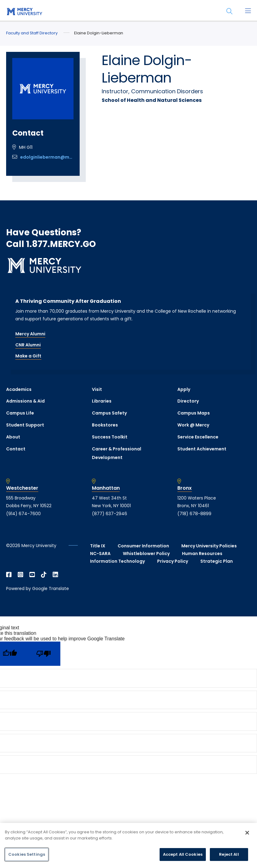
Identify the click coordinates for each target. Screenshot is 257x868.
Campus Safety (109, 413)
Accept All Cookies (183, 854)
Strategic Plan (217, 561)
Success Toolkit (110, 437)
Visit (97, 389)
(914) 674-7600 (23, 514)
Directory (188, 401)
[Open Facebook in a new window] (9, 575)
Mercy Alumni (30, 334)
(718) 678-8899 (194, 514)
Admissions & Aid (25, 401)
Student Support (25, 425)
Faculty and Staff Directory (32, 33)
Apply (184, 389)
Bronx (185, 488)
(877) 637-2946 (110, 514)
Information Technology (117, 561)
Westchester (22, 488)
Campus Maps (194, 413)
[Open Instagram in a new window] (21, 575)
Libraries (102, 401)
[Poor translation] (43, 654)
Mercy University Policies (209, 546)
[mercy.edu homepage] (25, 12)
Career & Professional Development (117, 453)
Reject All (229, 854)
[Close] (247, 833)
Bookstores (105, 425)
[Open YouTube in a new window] (32, 575)
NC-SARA (100, 554)
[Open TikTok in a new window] (44, 575)
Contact (16, 449)
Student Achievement (202, 449)
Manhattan (106, 488)
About (13, 437)
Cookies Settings (27, 854)
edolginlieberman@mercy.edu (47, 157)
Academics (19, 389)
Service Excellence (198, 437)
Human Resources (202, 554)
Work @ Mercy (193, 425)
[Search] (229, 11)
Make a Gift (28, 356)
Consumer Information (143, 546)
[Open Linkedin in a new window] (55, 575)
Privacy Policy (173, 561)
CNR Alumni (28, 345)
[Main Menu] (248, 11)
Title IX (98, 546)
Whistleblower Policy (146, 554)
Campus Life (20, 413)
